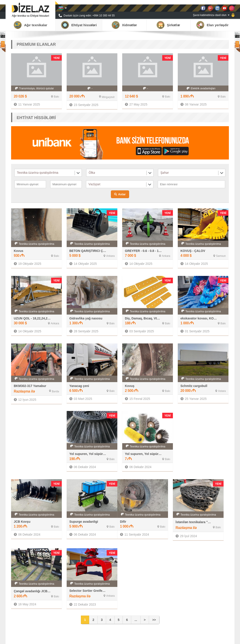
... (136, 620)
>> (154, 620)
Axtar (122, 194)
